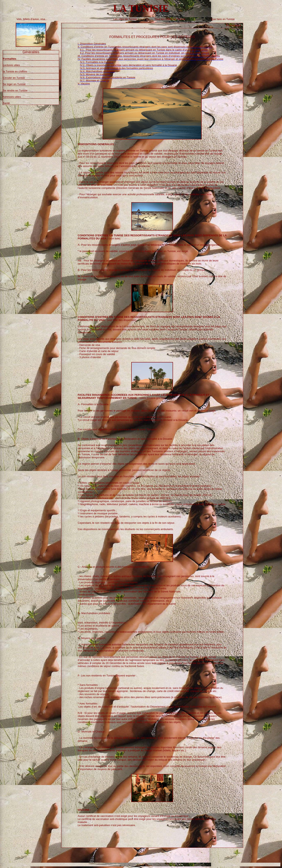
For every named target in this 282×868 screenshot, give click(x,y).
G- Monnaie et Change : (92, 732)
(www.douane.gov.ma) (143, 396)
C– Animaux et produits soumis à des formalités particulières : (114, 567)
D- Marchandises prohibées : (95, 613)
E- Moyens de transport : (92, 638)
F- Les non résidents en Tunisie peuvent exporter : (107, 676)
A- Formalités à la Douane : (94, 404)
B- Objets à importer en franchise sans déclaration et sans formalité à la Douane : (126, 439)
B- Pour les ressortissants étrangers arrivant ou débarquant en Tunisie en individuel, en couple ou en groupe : (142, 270)
